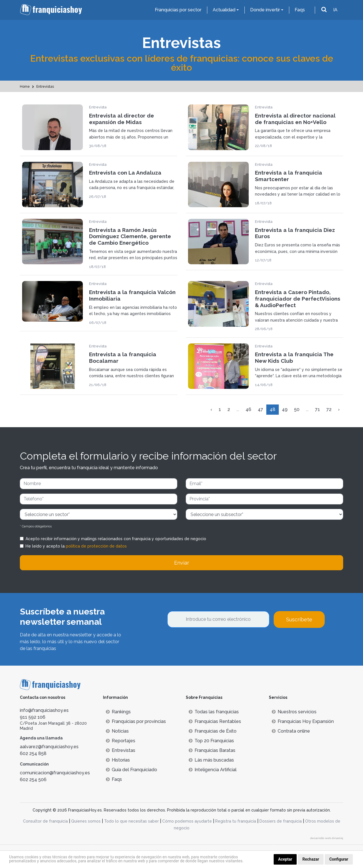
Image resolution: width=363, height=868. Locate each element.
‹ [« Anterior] (211, 409)
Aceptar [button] (285, 859)
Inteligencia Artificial (213, 770)
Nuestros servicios (294, 712)
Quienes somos (86, 821)
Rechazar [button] (311, 859)
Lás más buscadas (211, 760)
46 (248, 409)
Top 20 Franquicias (211, 741)
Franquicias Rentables (215, 721)
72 (329, 409)
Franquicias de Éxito (213, 731)
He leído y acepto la (76, 546)
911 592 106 (33, 717)
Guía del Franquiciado (131, 770)
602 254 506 (33, 780)
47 (260, 409)
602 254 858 (33, 753)
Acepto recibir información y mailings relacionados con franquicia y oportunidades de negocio (116, 539)
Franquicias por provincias (136, 721)
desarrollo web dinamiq (327, 838)
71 (317, 409)
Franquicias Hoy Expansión (303, 721)
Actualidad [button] (224, 10)
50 (297, 409)
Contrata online (291, 731)
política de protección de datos (96, 546)
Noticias (117, 731)
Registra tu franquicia (236, 821)
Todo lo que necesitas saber (131, 821)
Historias (118, 760)
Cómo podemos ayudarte (187, 821)
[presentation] (210, 643)
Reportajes (121, 741)
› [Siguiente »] (339, 409)
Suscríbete (299, 619)
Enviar (182, 563)
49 (285, 409)
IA (335, 10)
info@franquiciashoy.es (44, 710)
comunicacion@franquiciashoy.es (55, 773)
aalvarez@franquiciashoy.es (49, 747)
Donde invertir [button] (265, 10)
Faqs (300, 10)
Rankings (118, 712)
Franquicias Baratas (212, 750)
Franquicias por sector (178, 10)
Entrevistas (121, 750)
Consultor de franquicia (45, 821)
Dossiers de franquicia (281, 821)
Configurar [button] (339, 859)
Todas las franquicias (214, 712)
